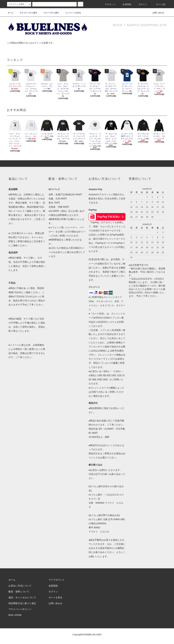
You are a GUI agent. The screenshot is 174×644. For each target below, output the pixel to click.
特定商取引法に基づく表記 (22, 603)
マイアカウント (57, 580)
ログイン (141, 4)
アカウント (108, 4)
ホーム (11, 13)
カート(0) (159, 4)
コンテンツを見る (71, 13)
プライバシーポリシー (20, 609)
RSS (11, 615)
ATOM (18, 615)
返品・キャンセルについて (22, 597)
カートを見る (55, 597)
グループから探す (49, 13)
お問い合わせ (156, 13)
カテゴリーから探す (26, 13)
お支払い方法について (20, 586)
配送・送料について (19, 592)
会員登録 (125, 4)
